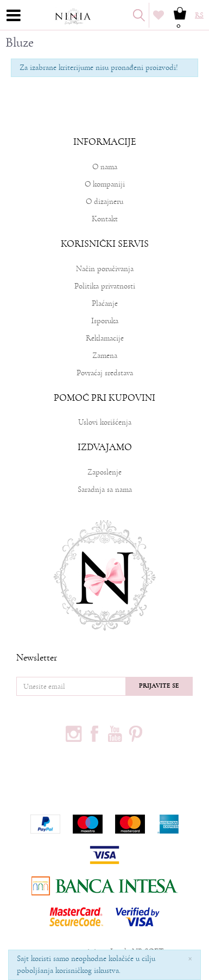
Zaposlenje (104, 472)
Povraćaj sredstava (105, 373)
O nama (105, 167)
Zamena (105, 356)
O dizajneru (104, 201)
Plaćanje (105, 303)
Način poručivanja (105, 269)
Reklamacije (105, 338)
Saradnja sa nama (105, 489)
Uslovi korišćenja (105, 422)
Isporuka (105, 321)
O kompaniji (105, 184)
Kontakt (105, 219)
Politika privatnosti (105, 286)
